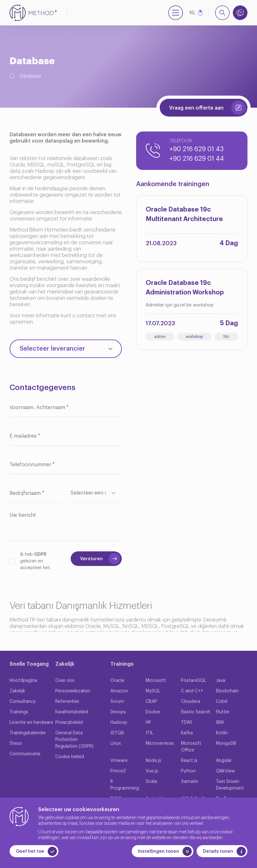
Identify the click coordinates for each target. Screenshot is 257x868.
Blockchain (227, 691)
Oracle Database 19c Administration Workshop (185, 288)
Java (221, 681)
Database (30, 76)
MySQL (153, 691)
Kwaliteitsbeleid (72, 712)
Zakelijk (17, 691)
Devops (118, 712)
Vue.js (152, 771)
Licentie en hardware (31, 723)
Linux (116, 744)
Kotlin (222, 733)
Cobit (222, 702)
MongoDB (226, 744)
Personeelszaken (73, 691)
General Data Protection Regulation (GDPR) (74, 740)
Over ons (65, 681)
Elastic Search (196, 712)
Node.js (153, 761)
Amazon (119, 691)
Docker (153, 712)
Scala (151, 782)
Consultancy (23, 702)
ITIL (149, 733)
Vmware (119, 761)
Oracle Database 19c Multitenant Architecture (184, 214)
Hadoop (119, 723)
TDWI (187, 723)
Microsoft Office (191, 747)
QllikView (225, 771)
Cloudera (191, 702)
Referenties (67, 702)
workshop (194, 337)
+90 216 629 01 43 (197, 149)
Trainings (19, 712)
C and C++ (192, 691)
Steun (16, 744)
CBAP (151, 702)
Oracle (117, 681)
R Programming (125, 785)
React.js (189, 761)
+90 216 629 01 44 (197, 159)
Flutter (223, 712)
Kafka (187, 733)
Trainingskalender (28, 733)
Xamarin (190, 782)
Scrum (117, 702)
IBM (220, 723)
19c (226, 337)
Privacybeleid (69, 723)
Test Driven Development (230, 785)
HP (148, 723)
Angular (224, 761)
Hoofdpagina (23, 681)
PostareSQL (194, 681)
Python (188, 771)
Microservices (160, 744)
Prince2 (118, 771)
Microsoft (156, 681)
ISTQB (117, 733)
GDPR (40, 555)
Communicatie (25, 754)
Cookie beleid (70, 757)
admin (160, 337)
